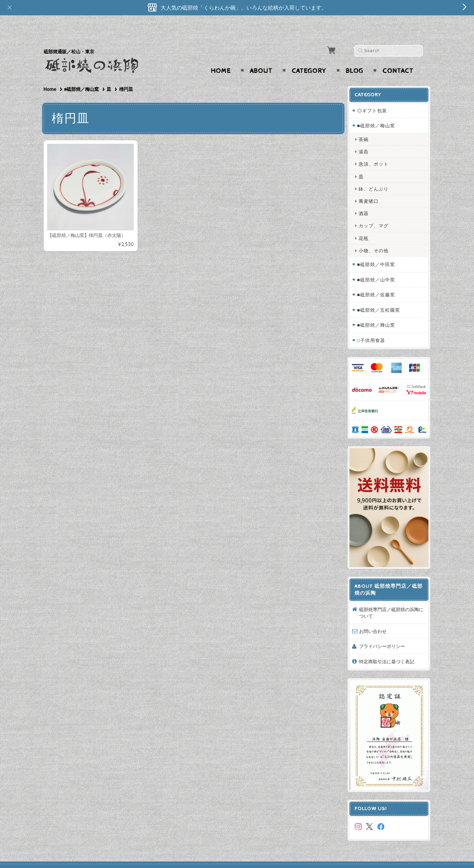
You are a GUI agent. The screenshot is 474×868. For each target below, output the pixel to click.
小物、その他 (376, 235)
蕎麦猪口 (371, 186)
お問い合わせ (376, 610)
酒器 (366, 198)
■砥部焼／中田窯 (379, 249)
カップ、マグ (376, 211)
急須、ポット (376, 149)
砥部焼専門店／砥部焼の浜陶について (392, 591)
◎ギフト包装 (375, 96)
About (261, 56)
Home (221, 56)
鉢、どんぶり (376, 173)
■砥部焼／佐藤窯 (379, 280)
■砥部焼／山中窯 (379, 264)
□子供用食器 (374, 325)
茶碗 (366, 124)
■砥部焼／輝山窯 (379, 310)
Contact (398, 56)
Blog (354, 56)
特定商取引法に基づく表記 (389, 640)
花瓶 (366, 223)
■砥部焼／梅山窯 (81, 74)
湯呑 (366, 137)
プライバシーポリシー (385, 625)
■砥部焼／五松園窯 (381, 295)
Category (309, 56)
